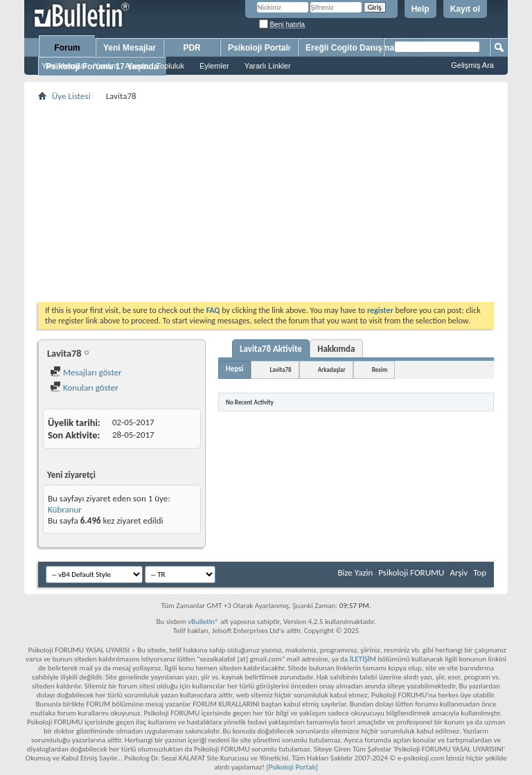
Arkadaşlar (332, 369)
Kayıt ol (465, 9)
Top (480, 572)
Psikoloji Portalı (259, 48)
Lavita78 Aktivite (271, 349)
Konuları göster (84, 388)
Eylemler (214, 66)
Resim (380, 369)
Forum (67, 48)
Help (420, 9)
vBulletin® (203, 622)
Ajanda (136, 66)
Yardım (106, 66)
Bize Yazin (355, 572)
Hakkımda (336, 349)
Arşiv (459, 572)
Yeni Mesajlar (64, 66)
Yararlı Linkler (268, 66)
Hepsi (234, 369)
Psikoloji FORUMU (411, 572)
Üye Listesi (71, 96)
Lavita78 (280, 369)
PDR (192, 48)
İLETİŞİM (363, 659)
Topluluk (170, 66)
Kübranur (65, 509)
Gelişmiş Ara (472, 65)
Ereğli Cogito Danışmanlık (357, 48)
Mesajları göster (86, 372)
